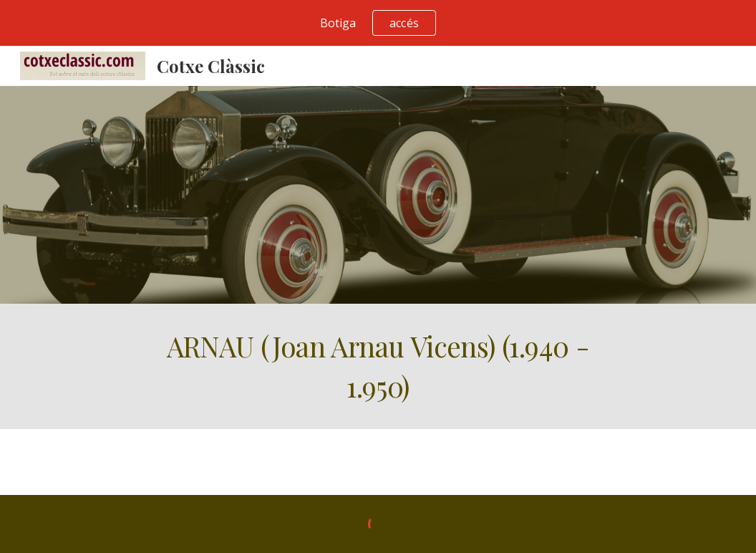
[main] (378, 366)
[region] (378, 23)
